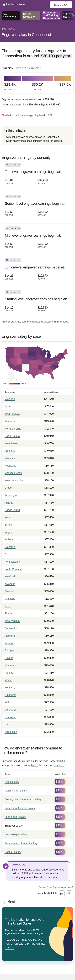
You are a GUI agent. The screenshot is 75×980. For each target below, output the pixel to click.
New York (10, 576)
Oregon (9, 488)
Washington (11, 495)
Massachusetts (13, 473)
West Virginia (12, 621)
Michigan (10, 399)
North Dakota (12, 436)
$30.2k (38, 86)
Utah (7, 724)
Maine (8, 680)
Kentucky (10, 687)
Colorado (10, 591)
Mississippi (11, 710)
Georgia (9, 650)
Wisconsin (10, 421)
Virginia (9, 532)
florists (35, 765)
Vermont (9, 406)
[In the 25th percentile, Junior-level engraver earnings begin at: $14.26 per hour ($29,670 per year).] (37, 271)
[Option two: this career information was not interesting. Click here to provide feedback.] (69, 893)
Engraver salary (14, 826)
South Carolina (13, 569)
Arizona (9, 503)
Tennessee (11, 732)
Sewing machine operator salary (23, 799)
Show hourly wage (28, 68)
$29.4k (10, 86)
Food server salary (15, 817)
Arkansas (10, 451)
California (10, 547)
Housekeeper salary (16, 834)
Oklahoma (10, 695)
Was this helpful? (48, 893)
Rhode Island (12, 510)
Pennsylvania (12, 562)
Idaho (8, 702)
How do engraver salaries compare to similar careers (33, 141)
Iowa (7, 517)
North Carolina (13, 429)
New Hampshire (14, 480)
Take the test (61, 5)
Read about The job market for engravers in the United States (25, 944)
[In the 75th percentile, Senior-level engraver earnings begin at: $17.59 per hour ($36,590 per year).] (37, 208)
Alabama (10, 636)
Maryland (10, 599)
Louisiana (10, 717)
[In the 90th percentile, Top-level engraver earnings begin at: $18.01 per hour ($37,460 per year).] (37, 176)
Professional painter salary (20, 808)
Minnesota (11, 458)
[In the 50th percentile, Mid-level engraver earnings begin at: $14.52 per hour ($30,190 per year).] (37, 239)
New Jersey (11, 443)
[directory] (37, 136)
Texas (8, 606)
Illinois (8, 525)
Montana (10, 665)
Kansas (9, 673)
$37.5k (65, 86)
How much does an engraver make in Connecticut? (32, 137)
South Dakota (12, 414)
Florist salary (12, 782)
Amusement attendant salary (21, 843)
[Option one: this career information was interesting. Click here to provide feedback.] (62, 893)
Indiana (9, 539)
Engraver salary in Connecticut (26, 35)
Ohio (7, 554)
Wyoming (10, 584)
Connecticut (11, 628)
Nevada (9, 658)
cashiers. (59, 765)
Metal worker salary (16, 791)
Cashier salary (13, 852)
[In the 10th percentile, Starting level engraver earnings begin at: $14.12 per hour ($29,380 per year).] (37, 303)
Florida (8, 613)
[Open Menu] (26, 5)
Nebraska (10, 466)
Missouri (9, 643)
